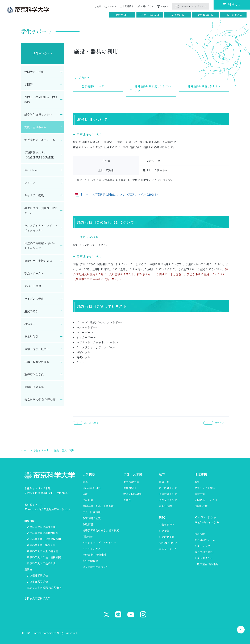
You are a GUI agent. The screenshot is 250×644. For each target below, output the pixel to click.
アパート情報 (33, 286)
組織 (85, 494)
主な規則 (88, 500)
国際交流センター (169, 500)
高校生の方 (122, 15)
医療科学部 (130, 488)
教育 (162, 474)
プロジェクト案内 (205, 488)
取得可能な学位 (34, 374)
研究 (162, 517)
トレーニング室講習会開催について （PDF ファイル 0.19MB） (120, 194)
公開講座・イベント (206, 500)
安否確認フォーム (205, 540)
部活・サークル (34, 273)
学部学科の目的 (92, 488)
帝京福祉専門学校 (37, 575)
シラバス (30, 183)
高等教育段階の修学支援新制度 (101, 530)
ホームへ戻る (91, 423)
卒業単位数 (31, 336)
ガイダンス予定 (34, 299)
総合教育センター (169, 488)
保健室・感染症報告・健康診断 (41, 99)
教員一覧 (164, 482)
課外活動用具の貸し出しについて (153, 89)
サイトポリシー (204, 558)
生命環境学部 (131, 482)
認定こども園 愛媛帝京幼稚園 (44, 588)
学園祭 (28, 84)
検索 (99, 6)
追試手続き (31, 311)
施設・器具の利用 (35, 127)
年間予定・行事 (34, 72)
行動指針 (88, 536)
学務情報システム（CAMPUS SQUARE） (40, 155)
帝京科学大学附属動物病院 (43, 533)
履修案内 (30, 324)
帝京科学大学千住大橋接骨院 (44, 557)
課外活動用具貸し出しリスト (206, 86)
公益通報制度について (95, 567)
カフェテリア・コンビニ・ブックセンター (41, 228)
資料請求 (129, 6)
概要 (197, 482)
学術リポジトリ (168, 549)
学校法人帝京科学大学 (37, 598)
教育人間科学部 (132, 494)
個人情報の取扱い (205, 552)
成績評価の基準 (34, 387)
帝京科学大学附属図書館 (41, 527)
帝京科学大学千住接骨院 (41, 563)
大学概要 (89, 474)
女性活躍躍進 (90, 561)
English (165, 6)
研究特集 (164, 531)
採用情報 (200, 534)
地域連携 (201, 474)
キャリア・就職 (34, 195)
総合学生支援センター (38, 114)
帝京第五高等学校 (37, 581)
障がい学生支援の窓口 (38, 261)
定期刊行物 (165, 506)
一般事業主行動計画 (94, 555)
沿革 (85, 482)
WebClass (31, 170)
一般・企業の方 (233, 15)
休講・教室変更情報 (37, 362)
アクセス (112, 6)
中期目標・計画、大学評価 (98, 506)
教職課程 (88, 524)
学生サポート (43, 53)
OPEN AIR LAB (169, 543)
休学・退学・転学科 (37, 349)
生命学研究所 (167, 525)
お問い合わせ (147, 6)
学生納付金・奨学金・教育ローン (41, 210)
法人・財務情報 (92, 512)
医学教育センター (169, 494)
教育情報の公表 (92, 518)
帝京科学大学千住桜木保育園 (44, 539)
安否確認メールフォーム (40, 140)
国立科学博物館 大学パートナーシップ (40, 246)
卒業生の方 (178, 15)
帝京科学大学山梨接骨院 (41, 545)
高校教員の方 (205, 15)
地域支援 (200, 494)
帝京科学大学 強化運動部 (40, 400)
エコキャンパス (92, 549)
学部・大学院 (133, 474)
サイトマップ (202, 546)
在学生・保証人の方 (150, 15)
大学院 (127, 500)
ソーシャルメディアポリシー (99, 542)
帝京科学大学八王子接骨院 (43, 551)
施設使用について (93, 86)
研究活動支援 (167, 537)
